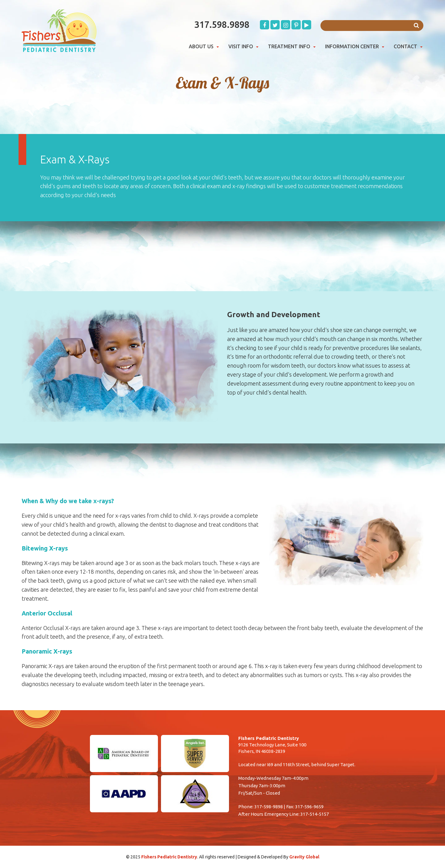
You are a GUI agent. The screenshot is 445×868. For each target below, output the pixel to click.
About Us (201, 46)
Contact (405, 46)
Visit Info (241, 46)
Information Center (352, 46)
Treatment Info (289, 46)
